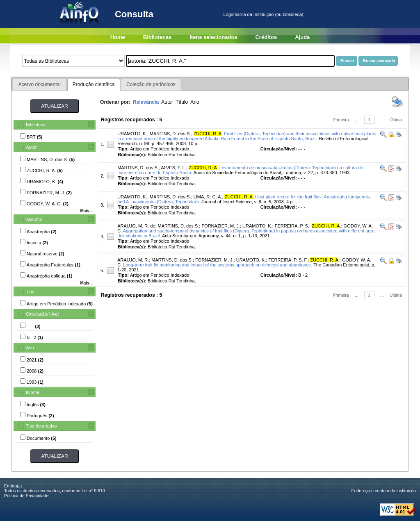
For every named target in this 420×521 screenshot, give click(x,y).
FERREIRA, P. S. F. (288, 260)
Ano (30, 348)
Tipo (30, 291)
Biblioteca (36, 125)
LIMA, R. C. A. (208, 197)
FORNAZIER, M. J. (221, 226)
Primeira (341, 120)
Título (182, 102)
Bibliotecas (157, 37)
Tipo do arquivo (41, 426)
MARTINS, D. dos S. (170, 134)
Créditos (266, 37)
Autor (31, 147)
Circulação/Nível (42, 314)
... (357, 120)
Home (118, 37)
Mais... (86, 211)
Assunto (34, 219)
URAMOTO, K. (132, 134)
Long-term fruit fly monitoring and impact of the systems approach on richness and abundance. (218, 265)
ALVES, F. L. (173, 168)
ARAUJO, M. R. (133, 260)
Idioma (33, 392)
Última (396, 120)
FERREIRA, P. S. (292, 226)
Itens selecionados (213, 37)
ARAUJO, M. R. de (136, 226)
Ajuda (302, 37)
